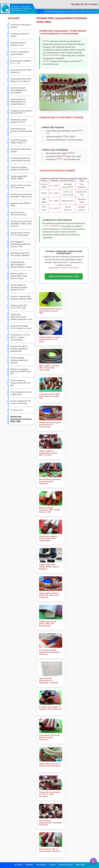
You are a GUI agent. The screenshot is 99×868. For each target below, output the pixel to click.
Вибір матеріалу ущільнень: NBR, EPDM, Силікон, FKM (50, 510)
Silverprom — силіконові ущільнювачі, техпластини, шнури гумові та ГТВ (21, 9)
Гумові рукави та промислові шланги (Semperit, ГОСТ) (19, 287)
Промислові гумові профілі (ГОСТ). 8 (19, 121)
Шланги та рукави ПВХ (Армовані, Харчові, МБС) (21, 298)
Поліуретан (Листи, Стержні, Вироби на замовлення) (19, 349)
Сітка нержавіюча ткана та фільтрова (21, 393)
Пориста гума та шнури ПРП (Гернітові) (21, 186)
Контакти (77, 11)
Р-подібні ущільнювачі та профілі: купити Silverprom (51, 708)
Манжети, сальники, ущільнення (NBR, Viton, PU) (21, 372)
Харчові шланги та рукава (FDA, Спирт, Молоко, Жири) (19, 276)
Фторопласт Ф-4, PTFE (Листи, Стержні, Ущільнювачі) (20, 337)
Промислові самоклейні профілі (21, 150)
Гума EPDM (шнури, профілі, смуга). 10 (19, 141)
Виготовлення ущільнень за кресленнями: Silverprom (50, 481)
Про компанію (67, 11)
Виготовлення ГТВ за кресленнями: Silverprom (50, 850)
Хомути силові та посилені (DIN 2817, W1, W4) (21, 383)
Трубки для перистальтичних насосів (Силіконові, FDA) (21, 317)
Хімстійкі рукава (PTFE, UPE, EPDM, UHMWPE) (20, 254)
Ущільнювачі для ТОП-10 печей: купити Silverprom (50, 765)
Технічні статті (17, 410)
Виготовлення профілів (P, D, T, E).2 (21, 62)
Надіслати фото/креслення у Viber (64, 276)
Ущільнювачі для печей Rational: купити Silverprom (49, 737)
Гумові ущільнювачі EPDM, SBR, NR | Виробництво (48, 624)
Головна (48, 11)
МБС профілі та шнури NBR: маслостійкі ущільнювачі (49, 368)
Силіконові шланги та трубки (20, 35)
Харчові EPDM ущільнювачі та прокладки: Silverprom (49, 681)
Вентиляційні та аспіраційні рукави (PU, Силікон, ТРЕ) (21, 244)
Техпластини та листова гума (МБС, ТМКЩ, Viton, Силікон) (21, 224)
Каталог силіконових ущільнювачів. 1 (19, 53)
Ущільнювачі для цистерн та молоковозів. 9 (21, 131)
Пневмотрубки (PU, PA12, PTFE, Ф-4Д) (19, 307)
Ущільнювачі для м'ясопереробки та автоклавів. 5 (19, 90)
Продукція (56, 11)
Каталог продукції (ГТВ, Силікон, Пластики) (21, 402)
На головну (18, 865)
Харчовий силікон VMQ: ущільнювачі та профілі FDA (49, 396)
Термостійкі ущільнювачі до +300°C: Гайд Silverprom (50, 794)
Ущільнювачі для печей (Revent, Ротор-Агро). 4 (21, 80)
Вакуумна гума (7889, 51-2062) (21, 204)
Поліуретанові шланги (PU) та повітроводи (20, 234)
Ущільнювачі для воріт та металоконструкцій (20, 159)
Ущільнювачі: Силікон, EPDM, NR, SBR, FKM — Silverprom (50, 595)
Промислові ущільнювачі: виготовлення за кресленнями (50, 425)
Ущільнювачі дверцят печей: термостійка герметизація (48, 538)
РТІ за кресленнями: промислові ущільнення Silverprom (49, 652)
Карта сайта (80, 865)
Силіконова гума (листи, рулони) (21, 26)
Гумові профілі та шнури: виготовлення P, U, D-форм (50, 339)
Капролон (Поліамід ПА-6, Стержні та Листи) (21, 327)
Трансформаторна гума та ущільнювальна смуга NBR (51, 311)
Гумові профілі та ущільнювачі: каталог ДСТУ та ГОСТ (48, 453)
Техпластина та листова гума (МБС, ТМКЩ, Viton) (21, 195)
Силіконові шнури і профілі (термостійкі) (20, 168)
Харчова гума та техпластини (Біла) (18, 214)
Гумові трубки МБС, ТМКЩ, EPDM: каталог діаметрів (49, 567)
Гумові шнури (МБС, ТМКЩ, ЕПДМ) (19, 177)
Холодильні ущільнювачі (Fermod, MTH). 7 (21, 112)
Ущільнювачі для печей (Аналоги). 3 (21, 71)
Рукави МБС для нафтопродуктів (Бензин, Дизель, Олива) (21, 265)
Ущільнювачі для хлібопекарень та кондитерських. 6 (18, 102)
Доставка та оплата (90, 11)
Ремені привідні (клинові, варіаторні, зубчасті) (19, 360)
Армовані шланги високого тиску (18, 44)
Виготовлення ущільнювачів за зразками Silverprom (51, 823)
